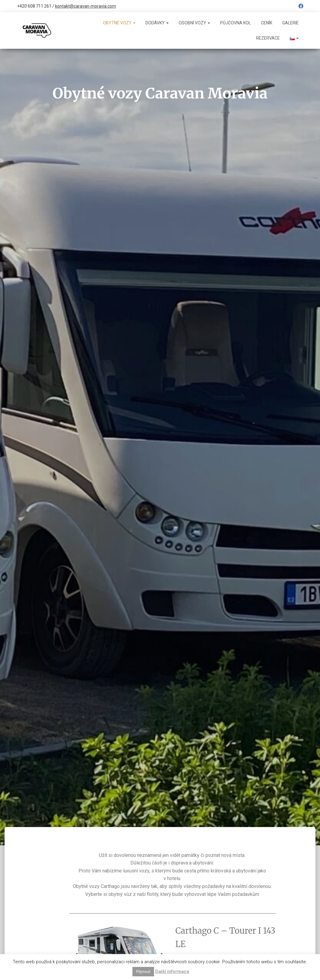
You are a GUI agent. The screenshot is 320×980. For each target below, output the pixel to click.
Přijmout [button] (143, 972)
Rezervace (268, 38)
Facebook (301, 7)
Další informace (172, 971)
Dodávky (157, 23)
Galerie (290, 23)
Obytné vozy (119, 23)
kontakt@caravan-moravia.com (86, 6)
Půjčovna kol (236, 23)
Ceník (267, 23)
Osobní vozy (194, 23)
